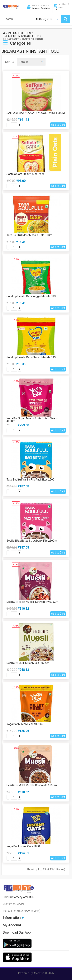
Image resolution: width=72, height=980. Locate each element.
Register (45, 8)
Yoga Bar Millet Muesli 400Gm (25, 724)
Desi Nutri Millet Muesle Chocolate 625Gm (32, 785)
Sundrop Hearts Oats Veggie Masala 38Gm (32, 296)
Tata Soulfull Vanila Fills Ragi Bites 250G (31, 480)
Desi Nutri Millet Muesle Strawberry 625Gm (32, 602)
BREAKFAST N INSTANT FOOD (21, 36)
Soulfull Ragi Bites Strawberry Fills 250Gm (32, 541)
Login (35, 8)
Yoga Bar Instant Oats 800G (23, 846)
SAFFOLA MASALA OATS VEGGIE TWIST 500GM (36, 113)
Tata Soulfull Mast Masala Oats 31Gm (29, 235)
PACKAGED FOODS (19, 33)
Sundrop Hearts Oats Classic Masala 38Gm (32, 357)
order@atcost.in (24, 897)
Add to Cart (58, 125)
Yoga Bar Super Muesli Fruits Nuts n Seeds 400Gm (32, 420)
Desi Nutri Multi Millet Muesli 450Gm (28, 663)
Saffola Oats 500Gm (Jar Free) (25, 174)
